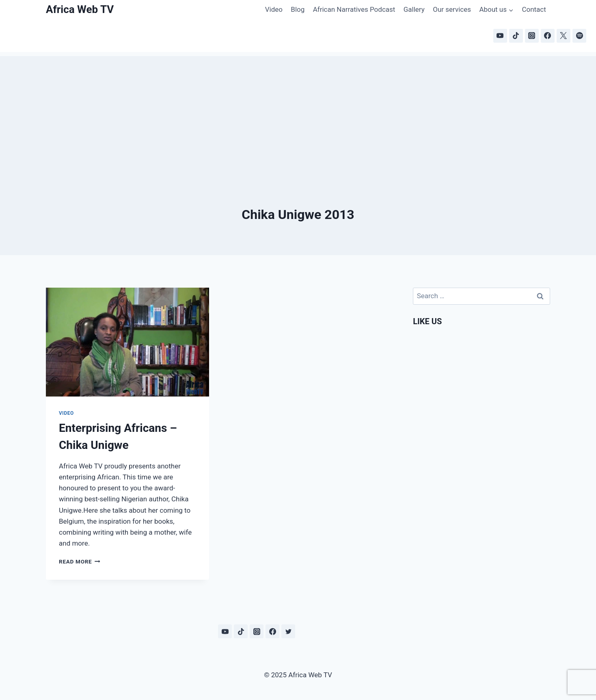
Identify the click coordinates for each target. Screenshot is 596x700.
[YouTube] (500, 36)
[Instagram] (532, 36)
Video (274, 9)
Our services (452, 9)
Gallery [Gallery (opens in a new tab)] (414, 9)
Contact (534, 9)
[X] (564, 36)
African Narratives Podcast (354, 9)
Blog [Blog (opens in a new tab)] (298, 9)
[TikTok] (516, 36)
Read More (80, 561)
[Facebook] (548, 36)
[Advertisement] (298, 113)
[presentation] (127, 342)
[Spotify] (579, 36)
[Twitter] (288, 631)
